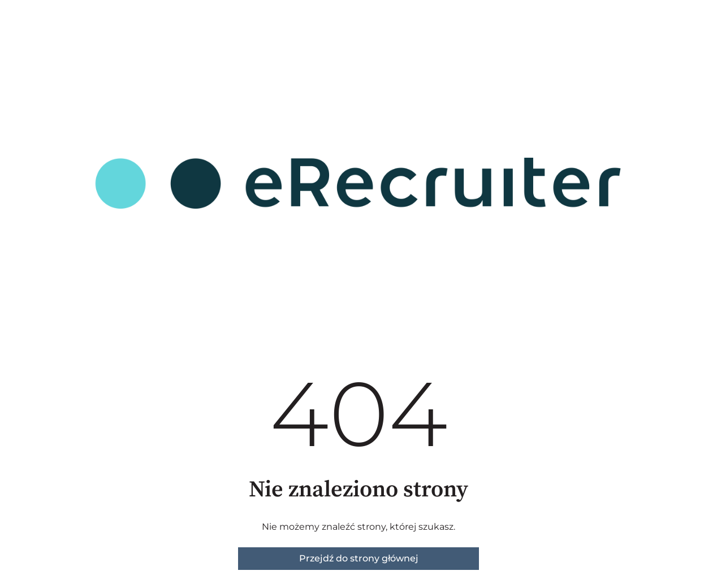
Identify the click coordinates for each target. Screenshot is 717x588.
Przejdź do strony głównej (359, 558)
